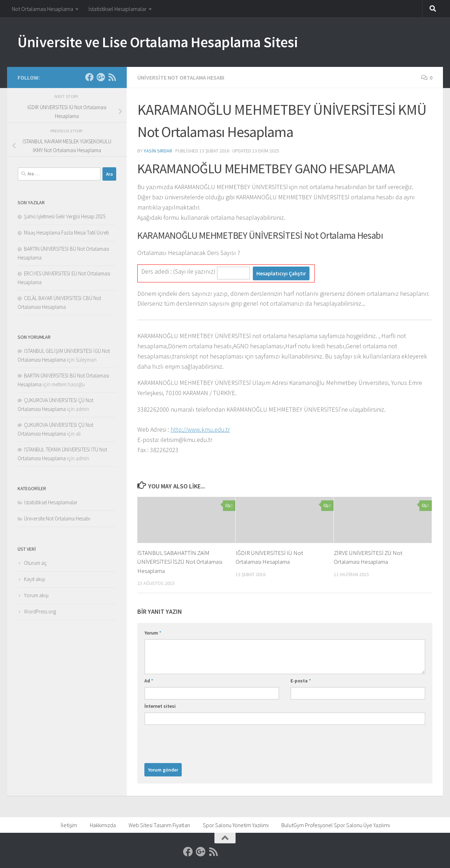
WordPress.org (40, 611)
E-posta (301, 681)
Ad (149, 681)
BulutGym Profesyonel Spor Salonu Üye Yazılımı (336, 825)
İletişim (69, 825)
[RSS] (112, 77)
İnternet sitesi (160, 706)
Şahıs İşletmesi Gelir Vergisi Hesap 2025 (65, 216)
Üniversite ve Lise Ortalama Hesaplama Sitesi (158, 42)
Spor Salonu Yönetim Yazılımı (236, 825)
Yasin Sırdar (158, 151)
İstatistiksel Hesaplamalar (117, 9)
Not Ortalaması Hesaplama (43, 9)
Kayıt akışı (35, 579)
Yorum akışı (36, 595)
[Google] (101, 77)
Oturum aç (35, 563)
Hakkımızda (103, 825)
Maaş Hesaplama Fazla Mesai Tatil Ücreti (66, 233)
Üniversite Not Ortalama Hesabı (181, 77)
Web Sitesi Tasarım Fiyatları (159, 825)
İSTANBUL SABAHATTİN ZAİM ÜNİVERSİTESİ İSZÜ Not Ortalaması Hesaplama (180, 562)
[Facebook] (89, 77)
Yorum (153, 633)
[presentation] (198, 742)
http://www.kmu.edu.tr (200, 429)
